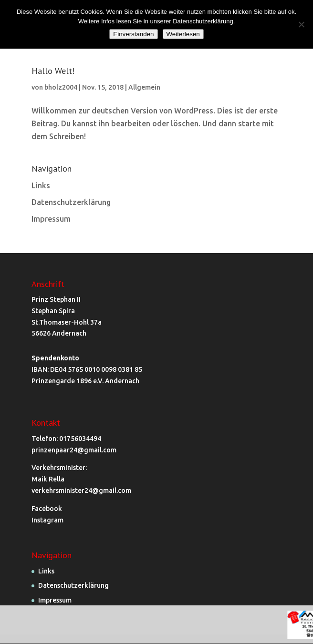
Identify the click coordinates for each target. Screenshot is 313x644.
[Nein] (301, 24)
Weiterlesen (183, 34)
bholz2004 (61, 87)
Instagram (47, 520)
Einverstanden (133, 34)
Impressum (51, 219)
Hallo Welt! (53, 71)
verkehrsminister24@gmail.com (81, 491)
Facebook (47, 509)
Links (41, 185)
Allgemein (144, 87)
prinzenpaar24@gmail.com (74, 450)
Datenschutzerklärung (71, 202)
